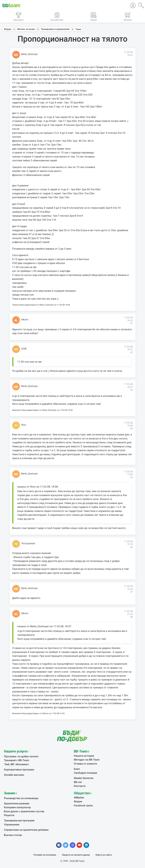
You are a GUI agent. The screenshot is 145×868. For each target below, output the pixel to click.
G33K (24, 349)
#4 (132, 429)
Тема (78, 29)
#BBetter (79, 798)
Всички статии (13, 835)
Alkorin (25, 320)
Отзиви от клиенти (85, 764)
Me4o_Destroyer (29, 54)
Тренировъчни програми (19, 820)
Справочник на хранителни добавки (26, 830)
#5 (132, 477)
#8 (132, 617)
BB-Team (81, 751)
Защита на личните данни (76, 855)
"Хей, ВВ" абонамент (16, 764)
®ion (24, 425)
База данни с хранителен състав (24, 811)
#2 (132, 352)
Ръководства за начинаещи (21, 798)
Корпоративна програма (19, 770)
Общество (82, 793)
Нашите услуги (15, 751)
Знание (10, 793)
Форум (8, 29)
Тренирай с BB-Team (17, 760)
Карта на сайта (104, 855)
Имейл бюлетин (84, 778)
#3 (132, 390)
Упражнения (12, 824)
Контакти (80, 786)
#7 (132, 592)
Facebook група (83, 805)
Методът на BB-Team (87, 760)
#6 (132, 547)
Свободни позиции (85, 773)
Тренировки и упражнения (55, 29)
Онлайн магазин (14, 775)
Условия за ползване (45, 855)
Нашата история (84, 756)
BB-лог (78, 782)
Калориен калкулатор (17, 807)
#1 (132, 323)
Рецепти (9, 815)
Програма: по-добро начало (21, 756)
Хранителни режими (17, 803)
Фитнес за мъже (26, 29)
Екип (77, 769)
